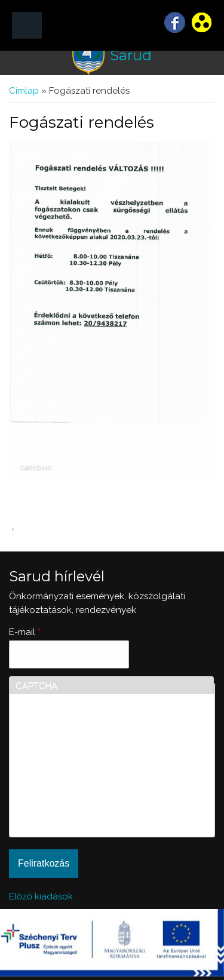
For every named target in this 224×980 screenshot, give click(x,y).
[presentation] (65, 788)
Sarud (131, 55)
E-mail (25, 632)
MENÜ (27, 25)
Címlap (24, 91)
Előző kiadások (41, 896)
